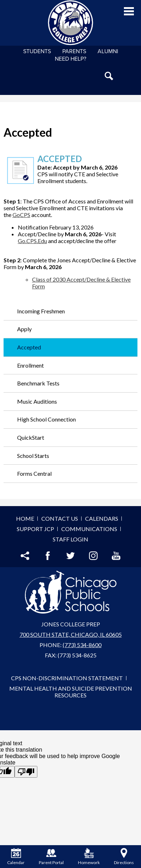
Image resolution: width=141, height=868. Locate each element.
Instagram (93, 556)
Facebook (48, 556)
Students (37, 51)
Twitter (70, 556)
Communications (89, 529)
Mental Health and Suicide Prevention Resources (71, 692)
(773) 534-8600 (82, 645)
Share (25, 556)
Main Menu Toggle (129, 11)
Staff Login (70, 539)
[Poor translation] (26, 772)
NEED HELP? (70, 59)
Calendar (16, 857)
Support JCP (35, 529)
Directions (124, 857)
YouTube (116, 556)
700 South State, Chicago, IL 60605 (71, 634)
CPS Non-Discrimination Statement (67, 678)
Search (109, 76)
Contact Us (60, 518)
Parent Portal (51, 857)
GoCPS (21, 215)
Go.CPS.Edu (32, 241)
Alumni (108, 51)
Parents (74, 51)
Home (25, 518)
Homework (89, 857)
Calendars (102, 518)
